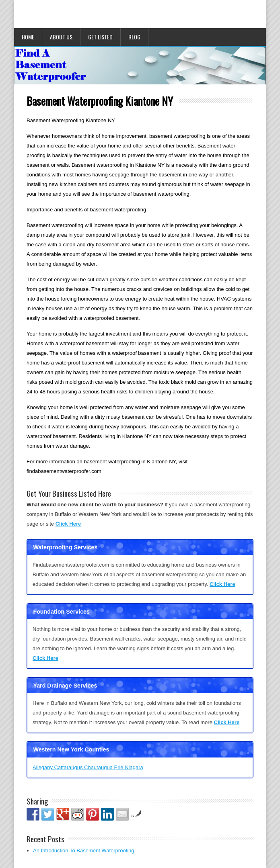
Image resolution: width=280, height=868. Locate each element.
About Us (61, 37)
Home (28, 37)
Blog (134, 37)
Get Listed (100, 37)
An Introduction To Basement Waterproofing (83, 851)
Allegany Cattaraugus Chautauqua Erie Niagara (88, 767)
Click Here (68, 524)
